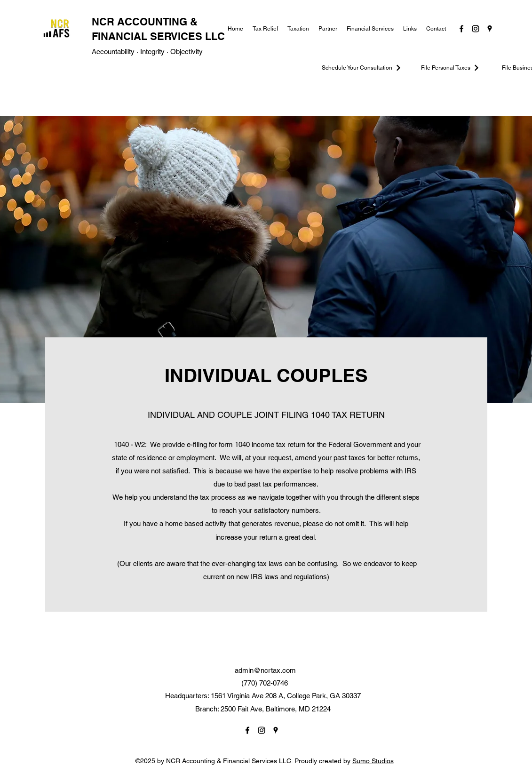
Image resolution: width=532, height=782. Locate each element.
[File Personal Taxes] (451, 68)
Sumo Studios (373, 761)
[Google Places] (490, 29)
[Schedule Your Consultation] (362, 68)
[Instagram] (476, 29)
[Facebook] (461, 29)
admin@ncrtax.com (265, 670)
